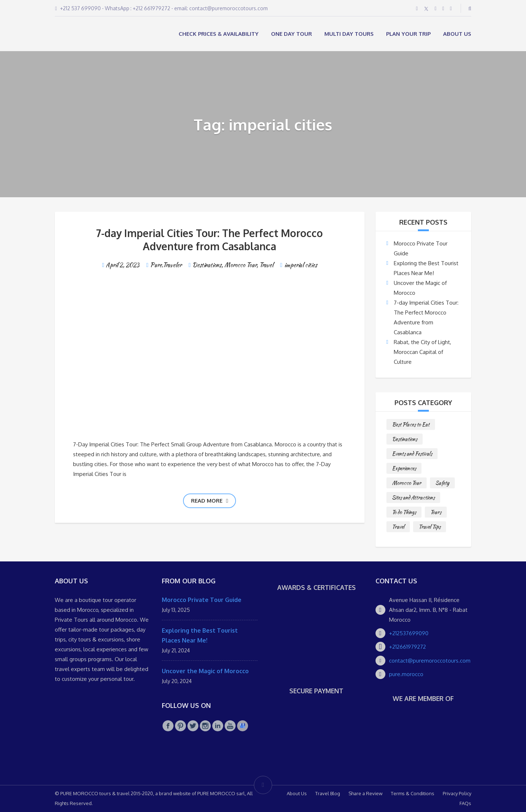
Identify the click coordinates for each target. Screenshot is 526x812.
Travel (266, 265)
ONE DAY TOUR (291, 34)
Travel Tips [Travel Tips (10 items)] (430, 527)
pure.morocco (406, 674)
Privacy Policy (457, 793)
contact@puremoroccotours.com (430, 661)
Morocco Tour (240, 265)
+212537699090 (409, 633)
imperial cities (301, 265)
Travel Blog (328, 793)
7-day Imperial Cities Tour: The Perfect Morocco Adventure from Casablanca (209, 240)
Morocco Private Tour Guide (202, 600)
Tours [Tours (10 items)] (436, 512)
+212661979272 (407, 647)
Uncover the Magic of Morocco (205, 671)
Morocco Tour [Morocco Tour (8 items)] (407, 483)
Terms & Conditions (413, 793)
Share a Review (365, 793)
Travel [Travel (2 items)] (398, 527)
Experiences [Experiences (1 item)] (404, 468)
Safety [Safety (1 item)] (442, 483)
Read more (209, 501)
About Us (457, 34)
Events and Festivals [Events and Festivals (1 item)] (412, 454)
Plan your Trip (408, 34)
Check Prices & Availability (219, 34)
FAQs (465, 803)
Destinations (207, 265)
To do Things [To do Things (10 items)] (404, 512)
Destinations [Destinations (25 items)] (405, 439)
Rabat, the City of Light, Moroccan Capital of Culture (422, 352)
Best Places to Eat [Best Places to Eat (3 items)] (411, 424)
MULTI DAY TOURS (349, 34)
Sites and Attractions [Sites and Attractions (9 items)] (413, 498)
